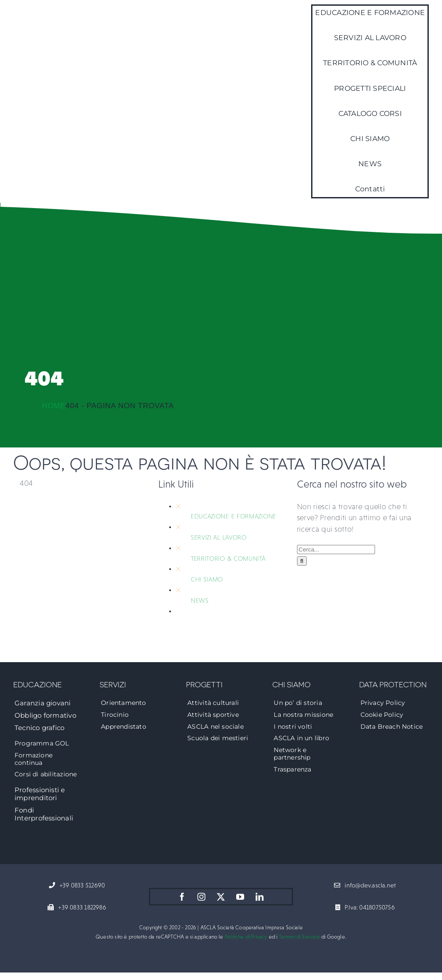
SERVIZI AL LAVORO (219, 537)
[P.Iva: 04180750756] (365, 908)
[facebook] (182, 897)
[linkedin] (260, 897)
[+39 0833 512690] (77, 886)
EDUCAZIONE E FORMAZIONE (234, 516)
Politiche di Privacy (246, 937)
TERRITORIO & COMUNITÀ (228, 559)
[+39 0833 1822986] (77, 908)
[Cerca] (302, 561)
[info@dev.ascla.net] (365, 886)
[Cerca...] (336, 550)
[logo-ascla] (35, 92)
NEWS (200, 600)
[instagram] (201, 897)
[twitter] (221, 897)
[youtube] (240, 897)
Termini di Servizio (299, 937)
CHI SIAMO (207, 579)
